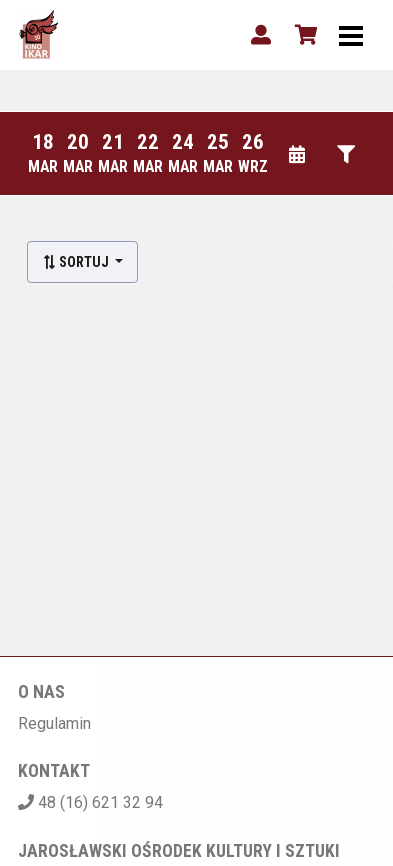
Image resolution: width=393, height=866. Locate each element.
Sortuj (77, 262)
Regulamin (54, 723)
